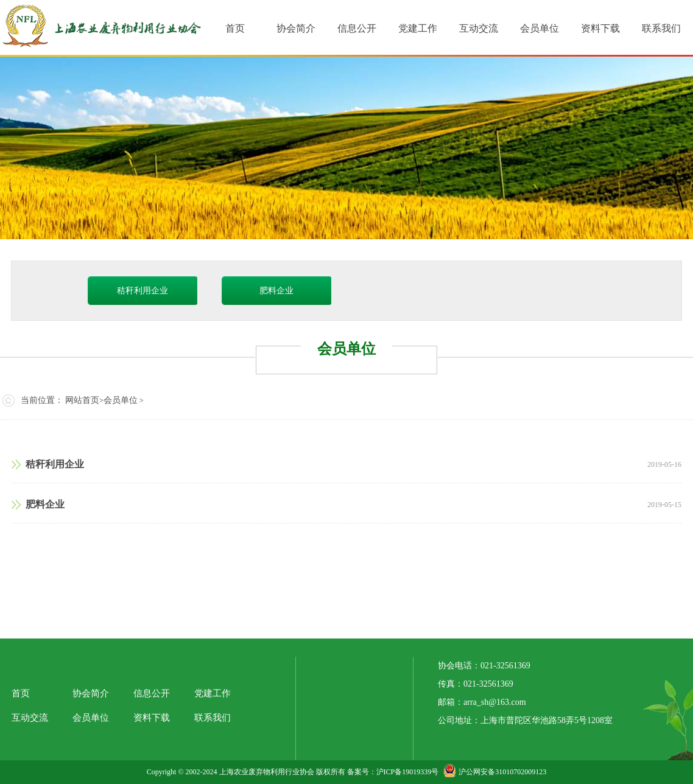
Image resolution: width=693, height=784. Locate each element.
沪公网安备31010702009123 (495, 772)
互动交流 (30, 718)
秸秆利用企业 (142, 291)
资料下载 (152, 718)
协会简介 (91, 693)
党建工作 (213, 693)
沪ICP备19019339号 (408, 772)
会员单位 (121, 400)
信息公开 (152, 693)
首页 (21, 693)
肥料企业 (276, 291)
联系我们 (213, 718)
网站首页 (82, 400)
